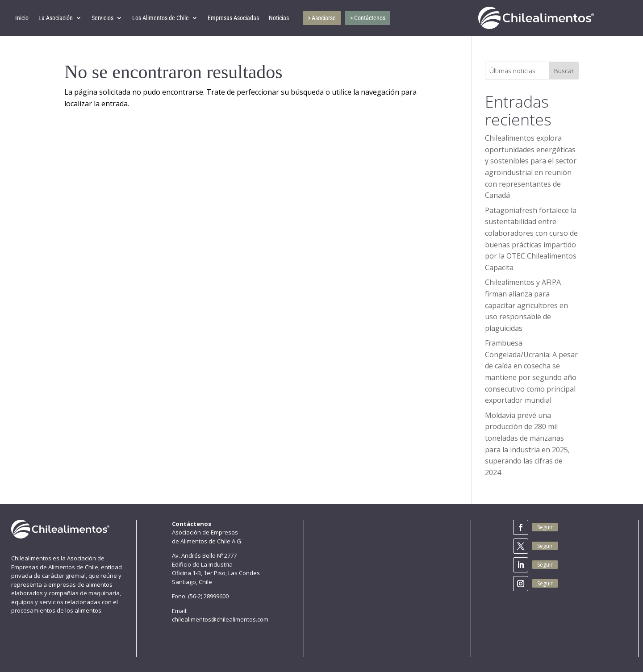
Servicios (102, 18)
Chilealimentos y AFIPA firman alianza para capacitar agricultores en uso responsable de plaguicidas (526, 305)
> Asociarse (322, 18)
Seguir (545, 527)
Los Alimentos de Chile (161, 18)
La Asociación (56, 18)
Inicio (22, 18)
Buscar (564, 71)
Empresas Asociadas (233, 18)
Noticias (279, 18)
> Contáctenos (368, 18)
